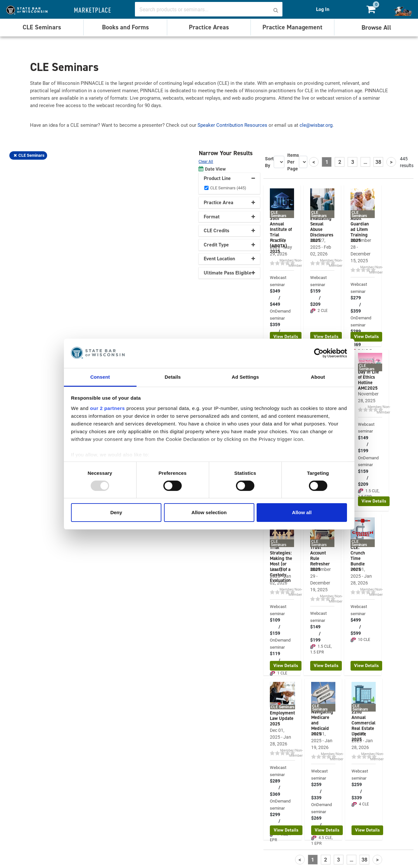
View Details (286, 337)
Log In (323, 9)
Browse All (376, 27)
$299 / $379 (275, 821)
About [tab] (318, 377)
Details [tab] (173, 377)
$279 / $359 (356, 304)
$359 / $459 (275, 331)
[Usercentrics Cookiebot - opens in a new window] (319, 353)
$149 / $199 (363, 444)
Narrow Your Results (227, 153)
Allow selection (209, 512)
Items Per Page (293, 162)
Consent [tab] (100, 377)
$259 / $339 (316, 791)
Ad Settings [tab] (245, 377)
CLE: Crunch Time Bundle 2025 (358, 558)
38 (378, 162)
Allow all (302, 512)
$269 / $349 (316, 825)
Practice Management (292, 27)
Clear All (206, 161)
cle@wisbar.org (316, 125)
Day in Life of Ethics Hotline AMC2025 (368, 380)
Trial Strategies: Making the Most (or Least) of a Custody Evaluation (281, 564)
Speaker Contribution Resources (232, 125)
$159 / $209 (315, 298)
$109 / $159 (275, 627)
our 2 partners (107, 408)
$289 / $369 (275, 788)
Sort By (269, 162)
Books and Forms (125, 27)
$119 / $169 (275, 660)
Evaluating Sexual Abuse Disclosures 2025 (322, 229)
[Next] (391, 162)
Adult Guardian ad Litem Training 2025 (360, 229)
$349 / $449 (275, 298)
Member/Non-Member (291, 263)
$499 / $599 (356, 627)
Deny (116, 512)
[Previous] (314, 162)
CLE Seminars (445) (228, 188)
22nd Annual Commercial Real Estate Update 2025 (363, 726)
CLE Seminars (42, 27)
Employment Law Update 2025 (282, 718)
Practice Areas (209, 27)
